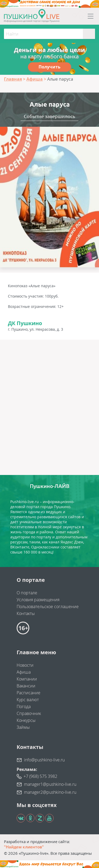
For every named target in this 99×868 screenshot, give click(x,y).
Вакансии (26, 686)
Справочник (29, 713)
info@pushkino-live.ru (44, 760)
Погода (24, 706)
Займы (23, 727)
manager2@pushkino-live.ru (50, 792)
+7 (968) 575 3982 (40, 776)
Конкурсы (26, 720)
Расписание (29, 693)
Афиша (24, 672)
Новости (25, 665)
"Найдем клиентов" (24, 847)
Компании (27, 679)
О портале (27, 593)
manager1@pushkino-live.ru (50, 784)
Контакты (26, 613)
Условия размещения (38, 600)
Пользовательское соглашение (48, 607)
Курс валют (28, 700)
